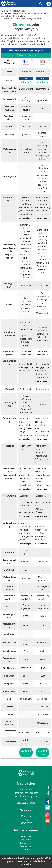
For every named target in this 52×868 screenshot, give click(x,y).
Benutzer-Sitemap (26, 803)
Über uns (26, 836)
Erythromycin (43, 752)
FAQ (26, 820)
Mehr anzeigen (25, 218)
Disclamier (26, 840)
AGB (26, 850)
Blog (26, 799)
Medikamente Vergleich (26, 793)
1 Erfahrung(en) (26, 89)
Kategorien (26, 790)
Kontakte (26, 816)
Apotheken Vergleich (26, 796)
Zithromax (26, 752)
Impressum (26, 843)
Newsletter (26, 823)
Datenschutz (26, 846)
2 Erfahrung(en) (43, 89)
